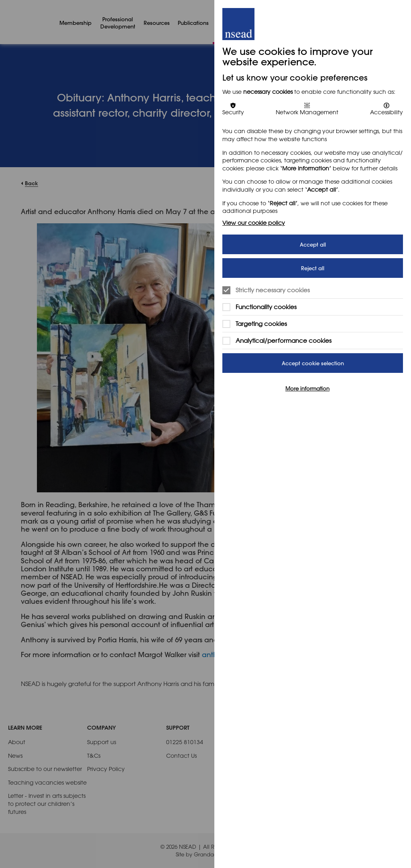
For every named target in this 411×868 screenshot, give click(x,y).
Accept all (313, 244)
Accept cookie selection (313, 363)
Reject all (313, 268)
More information (307, 388)
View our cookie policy (254, 223)
